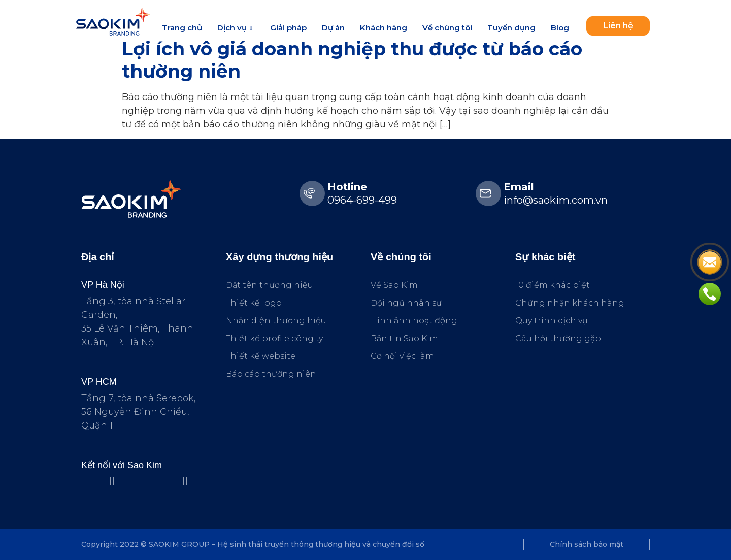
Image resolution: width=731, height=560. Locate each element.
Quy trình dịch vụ (552, 321)
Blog (560, 28)
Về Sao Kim (394, 285)
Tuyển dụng (511, 28)
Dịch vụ (236, 28)
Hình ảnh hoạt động (414, 321)
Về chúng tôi (447, 28)
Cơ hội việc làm (402, 356)
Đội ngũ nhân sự (406, 303)
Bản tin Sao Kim (404, 338)
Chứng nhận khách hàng (570, 303)
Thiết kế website (261, 356)
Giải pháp (288, 28)
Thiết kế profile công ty (274, 338)
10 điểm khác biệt (553, 285)
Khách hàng (384, 28)
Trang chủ (182, 28)
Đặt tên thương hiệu (270, 285)
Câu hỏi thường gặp (558, 338)
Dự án (333, 28)
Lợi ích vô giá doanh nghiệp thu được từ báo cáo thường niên (352, 60)
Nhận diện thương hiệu (276, 321)
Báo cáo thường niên (271, 374)
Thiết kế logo (254, 303)
